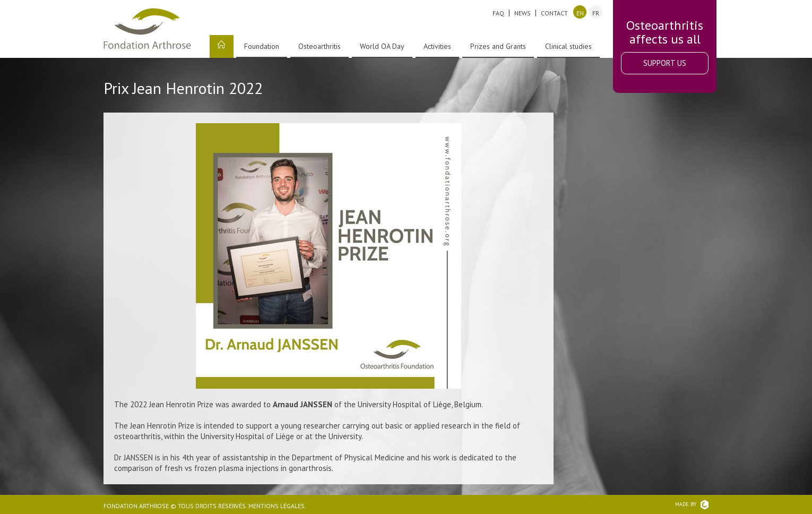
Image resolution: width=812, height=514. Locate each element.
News (522, 13)
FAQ (498, 13)
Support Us (665, 63)
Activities (437, 46)
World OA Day (382, 46)
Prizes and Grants (498, 46)
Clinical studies (568, 46)
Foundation (262, 46)
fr (596, 13)
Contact (554, 13)
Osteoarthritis (319, 46)
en (580, 13)
